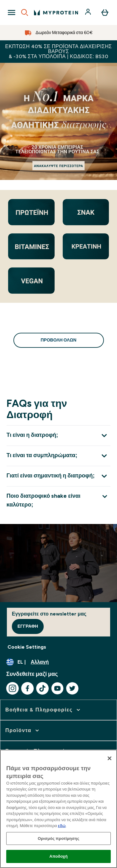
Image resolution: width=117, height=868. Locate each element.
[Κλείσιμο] (110, 758)
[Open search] (25, 12)
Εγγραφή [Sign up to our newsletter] (28, 626)
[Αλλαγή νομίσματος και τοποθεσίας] (58, 662)
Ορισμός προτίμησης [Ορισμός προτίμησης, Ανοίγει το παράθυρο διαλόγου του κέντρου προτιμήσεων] (58, 838)
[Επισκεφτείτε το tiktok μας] (42, 688)
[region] (58, 809)
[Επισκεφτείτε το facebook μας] (27, 688)
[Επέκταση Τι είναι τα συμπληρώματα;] (58, 456)
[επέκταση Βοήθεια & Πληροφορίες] (43, 710)
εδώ (62, 826)
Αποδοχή (58, 856)
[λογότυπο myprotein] (56, 12)
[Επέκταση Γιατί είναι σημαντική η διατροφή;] (58, 476)
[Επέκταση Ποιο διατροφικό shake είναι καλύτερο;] (58, 500)
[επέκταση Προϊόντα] (23, 731)
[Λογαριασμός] (89, 12)
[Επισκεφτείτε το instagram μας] (12, 688)
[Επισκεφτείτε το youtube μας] (57, 688)
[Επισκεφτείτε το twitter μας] (72, 688)
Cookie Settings (27, 647)
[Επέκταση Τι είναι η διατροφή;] (58, 435)
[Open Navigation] (12, 12)
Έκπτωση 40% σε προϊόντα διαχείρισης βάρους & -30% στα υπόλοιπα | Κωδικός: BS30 (59, 51)
